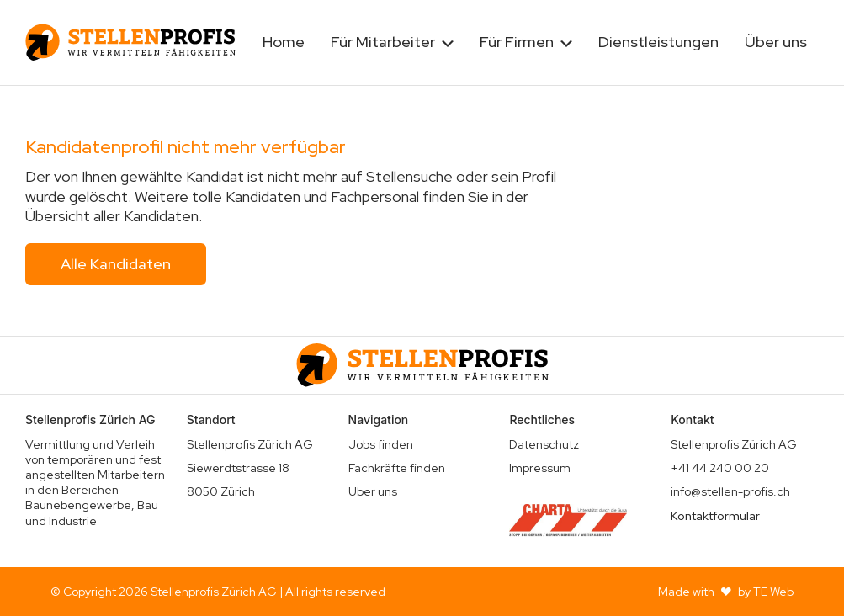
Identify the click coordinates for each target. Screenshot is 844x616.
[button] (392, 42)
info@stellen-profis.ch (730, 491)
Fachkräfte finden (397, 468)
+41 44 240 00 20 (720, 468)
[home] (130, 42)
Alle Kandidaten (116, 264)
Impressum (540, 468)
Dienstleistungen (658, 42)
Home (284, 42)
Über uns (776, 42)
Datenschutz (544, 444)
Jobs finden (381, 444)
